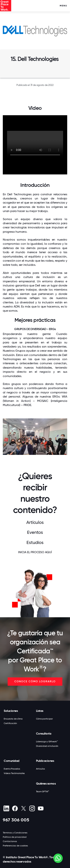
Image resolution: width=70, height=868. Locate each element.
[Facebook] (15, 808)
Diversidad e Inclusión (47, 746)
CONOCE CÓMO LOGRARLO (35, 681)
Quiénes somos (46, 784)
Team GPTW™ (43, 792)
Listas (40, 711)
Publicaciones (45, 761)
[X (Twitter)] (23, 808)
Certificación (10, 723)
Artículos (41, 769)
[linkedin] (6, 808)
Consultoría (44, 734)
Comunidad (12, 761)
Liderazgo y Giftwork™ (47, 742)
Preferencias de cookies (15, 846)
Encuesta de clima (13, 719)
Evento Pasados (12, 769)
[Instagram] (32, 808)
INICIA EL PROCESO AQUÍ (35, 552)
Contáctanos (10, 841)
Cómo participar (44, 719)
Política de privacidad (15, 837)
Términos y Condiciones (15, 833)
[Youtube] (41, 808)
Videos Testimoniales (14, 773)
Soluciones (11, 711)
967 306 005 (16, 820)
